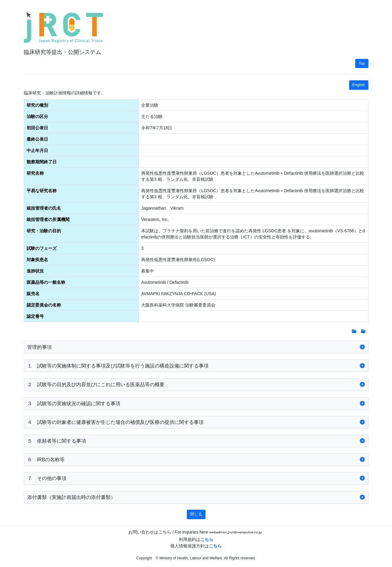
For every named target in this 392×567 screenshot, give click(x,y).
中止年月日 (37, 150)
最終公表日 (37, 139)
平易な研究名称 (42, 191)
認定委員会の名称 (44, 305)
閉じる (196, 514)
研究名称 (35, 173)
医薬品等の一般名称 (46, 282)
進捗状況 (35, 271)
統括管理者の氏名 (44, 208)
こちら (207, 539)
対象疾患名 (37, 260)
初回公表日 (37, 128)
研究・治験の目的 (44, 231)
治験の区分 (37, 116)
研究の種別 (37, 105)
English (359, 85)
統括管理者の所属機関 (48, 219)
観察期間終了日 (42, 162)
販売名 (33, 294)
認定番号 (35, 316)
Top (362, 63)
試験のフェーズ (42, 248)
